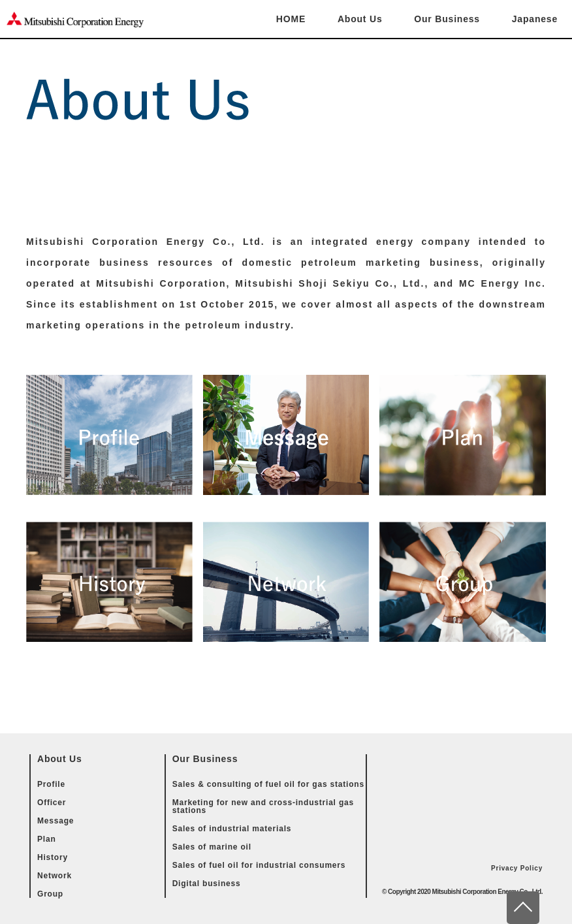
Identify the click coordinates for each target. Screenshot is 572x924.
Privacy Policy (517, 868)
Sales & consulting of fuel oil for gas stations (268, 784)
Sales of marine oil (212, 847)
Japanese (535, 19)
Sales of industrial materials (232, 829)
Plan (47, 839)
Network (55, 876)
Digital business (207, 884)
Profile (51, 784)
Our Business (447, 19)
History (53, 857)
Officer (52, 803)
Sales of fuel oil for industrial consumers (259, 865)
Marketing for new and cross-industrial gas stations (263, 806)
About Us (360, 19)
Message (56, 821)
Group (50, 894)
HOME (291, 19)
